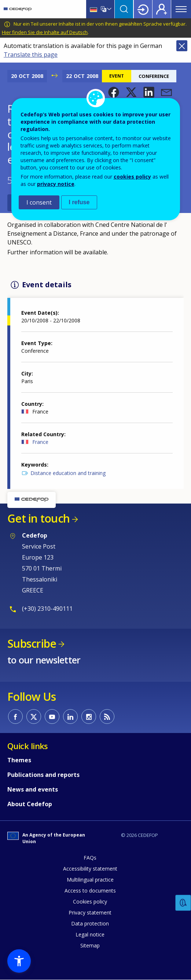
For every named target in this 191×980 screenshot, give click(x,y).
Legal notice (90, 934)
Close (182, 46)
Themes (19, 760)
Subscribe (32, 644)
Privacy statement (90, 912)
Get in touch (38, 518)
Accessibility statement (90, 869)
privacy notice (56, 184)
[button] (114, 92)
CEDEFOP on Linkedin (70, 717)
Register (162, 9)
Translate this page (31, 55)
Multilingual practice (90, 880)
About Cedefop (30, 804)
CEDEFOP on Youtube (52, 717)
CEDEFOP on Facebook (15, 717)
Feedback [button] (183, 903)
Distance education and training (68, 473)
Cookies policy (90, 902)
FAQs (90, 858)
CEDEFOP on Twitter (34, 717)
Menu (181, 9)
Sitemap (90, 945)
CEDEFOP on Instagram (89, 717)
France (40, 442)
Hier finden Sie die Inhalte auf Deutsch (45, 32)
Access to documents (90, 891)
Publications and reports (43, 775)
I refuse (79, 202)
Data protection (90, 923)
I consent (39, 202)
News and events (33, 789)
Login (143, 9)
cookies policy (132, 177)
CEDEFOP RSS (107, 717)
